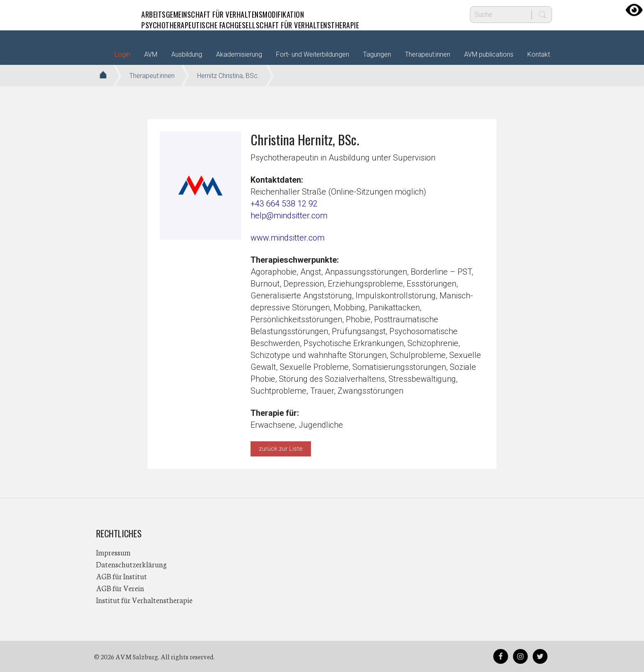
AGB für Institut (122, 576)
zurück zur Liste (281, 449)
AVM (113, 14)
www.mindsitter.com (287, 238)
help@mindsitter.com (289, 216)
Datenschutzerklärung (131, 564)
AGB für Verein (120, 588)
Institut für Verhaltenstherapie (144, 600)
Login (122, 54)
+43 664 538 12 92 (284, 204)
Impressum (113, 552)
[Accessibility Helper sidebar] (634, 10)
